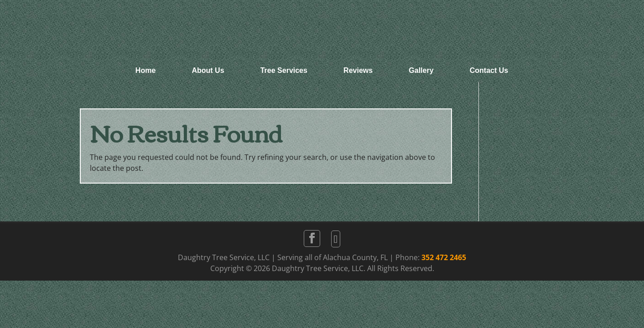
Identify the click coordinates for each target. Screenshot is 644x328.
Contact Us (489, 70)
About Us (208, 70)
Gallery (421, 70)
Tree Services (284, 70)
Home (145, 70)
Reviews (358, 70)
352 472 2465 (444, 257)
